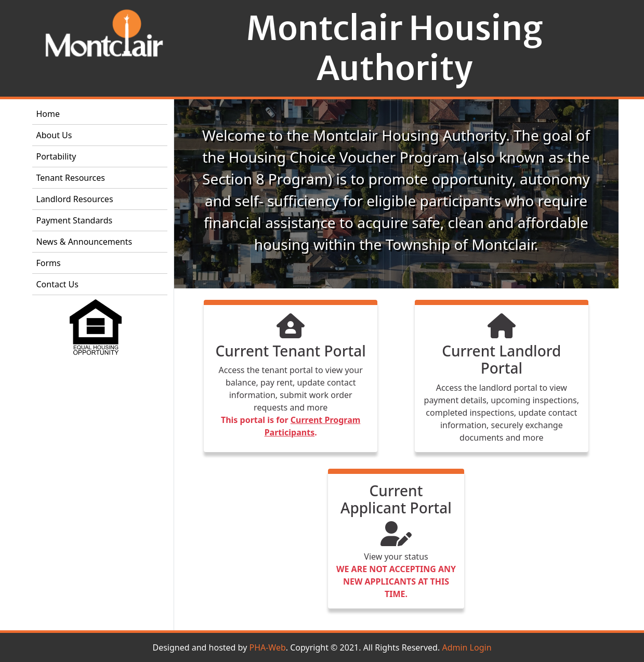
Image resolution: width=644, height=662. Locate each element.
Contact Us (57, 284)
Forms (49, 263)
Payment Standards (75, 220)
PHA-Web (267, 647)
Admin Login (466, 647)
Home (48, 114)
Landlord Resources (75, 199)
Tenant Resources (71, 178)
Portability (56, 156)
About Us (54, 135)
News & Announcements (84, 242)
